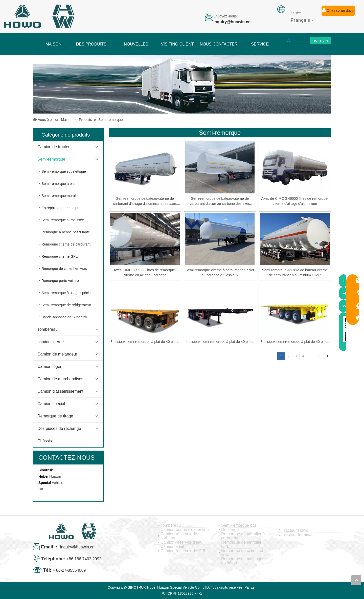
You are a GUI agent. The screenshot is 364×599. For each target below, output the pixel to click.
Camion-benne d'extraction (185, 530)
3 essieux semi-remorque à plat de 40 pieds (145, 342)
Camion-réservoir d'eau (181, 542)
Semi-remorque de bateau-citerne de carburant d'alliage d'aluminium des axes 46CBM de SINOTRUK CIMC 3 (145, 201)
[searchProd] (301, 40)
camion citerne (51, 342)
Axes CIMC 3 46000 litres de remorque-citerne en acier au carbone (145, 273)
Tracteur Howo (295, 530)
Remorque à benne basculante (66, 232)
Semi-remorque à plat (59, 184)
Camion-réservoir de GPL (183, 551)
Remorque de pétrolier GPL (241, 544)
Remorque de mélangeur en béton (244, 561)
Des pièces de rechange (59, 428)
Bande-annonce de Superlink (64, 317)
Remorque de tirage (55, 416)
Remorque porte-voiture (60, 281)
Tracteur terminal (297, 535)
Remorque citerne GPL (60, 256)
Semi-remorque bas (239, 525)
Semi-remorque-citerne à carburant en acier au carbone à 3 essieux (220, 273)
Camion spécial (51, 404)
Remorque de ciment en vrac (64, 269)
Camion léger (49, 367)
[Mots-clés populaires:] (321, 40)
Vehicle (58, 483)
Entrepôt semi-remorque (61, 208)
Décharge (230, 530)
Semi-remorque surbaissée (63, 220)
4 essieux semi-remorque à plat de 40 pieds (220, 342)
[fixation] (281, 9)
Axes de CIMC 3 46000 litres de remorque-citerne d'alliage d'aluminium (295, 201)
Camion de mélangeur (57, 354)
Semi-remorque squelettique (64, 171)
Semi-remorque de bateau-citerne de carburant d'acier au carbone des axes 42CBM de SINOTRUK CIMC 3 (220, 201)
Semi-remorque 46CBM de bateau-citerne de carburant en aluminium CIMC (295, 273)
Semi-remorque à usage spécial (66, 293)
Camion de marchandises (60, 379)
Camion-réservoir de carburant (179, 536)
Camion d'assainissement (60, 391)
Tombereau (48, 329)
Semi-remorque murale (60, 196)
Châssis (45, 441)
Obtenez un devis (338, 10)
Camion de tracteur (55, 147)
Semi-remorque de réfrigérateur (66, 305)
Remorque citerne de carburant (66, 244)
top (356, 580)
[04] (182, 84)
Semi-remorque (51, 159)
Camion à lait (172, 547)
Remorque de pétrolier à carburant (243, 536)
